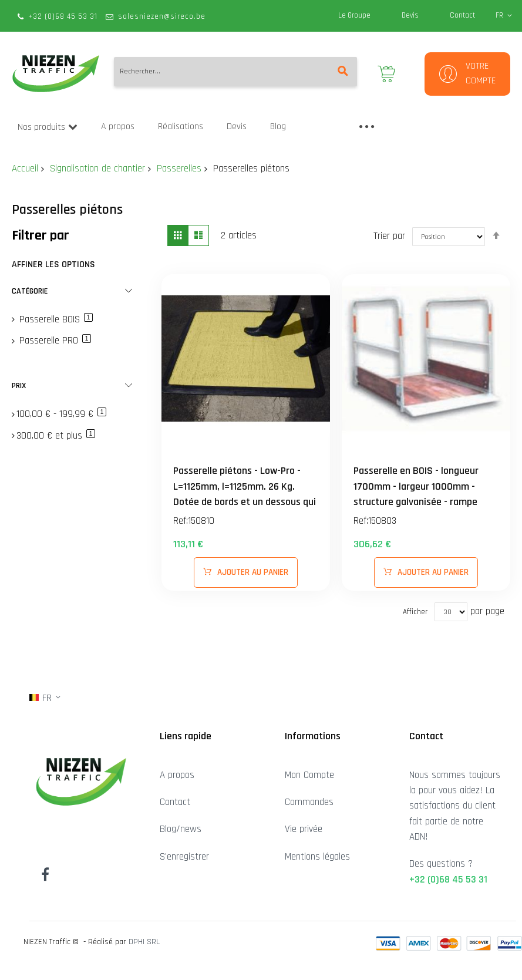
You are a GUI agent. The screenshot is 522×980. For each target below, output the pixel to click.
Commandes (309, 802)
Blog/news (181, 829)
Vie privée (304, 829)
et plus (56, 436)
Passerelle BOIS (55, 319)
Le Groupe (354, 15)
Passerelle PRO (54, 341)
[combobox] (236, 72)
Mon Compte (309, 775)
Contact (462, 15)
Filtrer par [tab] (41, 235)
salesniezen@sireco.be (162, 16)
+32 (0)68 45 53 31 (63, 16)
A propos (177, 775)
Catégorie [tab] (30, 291)
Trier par (389, 236)
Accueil (25, 169)
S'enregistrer (184, 857)
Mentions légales (317, 857)
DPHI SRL (144, 942)
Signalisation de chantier (97, 169)
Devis (410, 15)
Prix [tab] (19, 386)
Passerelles (179, 169)
